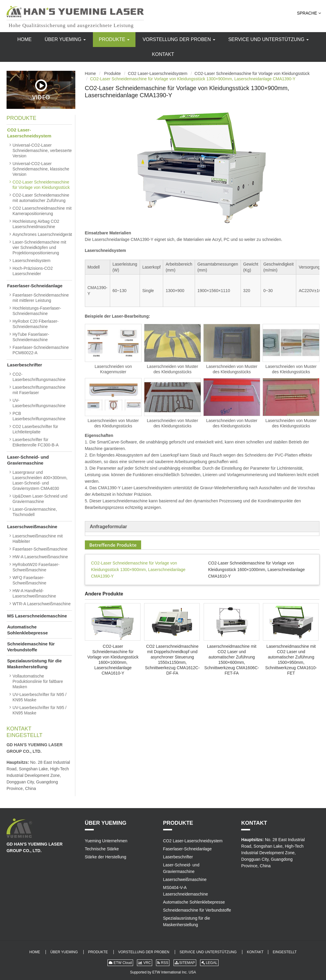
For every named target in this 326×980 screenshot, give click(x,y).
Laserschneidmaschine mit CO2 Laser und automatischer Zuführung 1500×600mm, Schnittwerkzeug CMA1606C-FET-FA (232, 660)
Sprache (309, 13)
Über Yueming (65, 39)
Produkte (114, 39)
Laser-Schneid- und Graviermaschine (28, 460)
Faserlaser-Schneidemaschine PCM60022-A (41, 350)
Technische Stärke (102, 849)
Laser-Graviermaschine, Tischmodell (35, 512)
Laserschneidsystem (32, 261)
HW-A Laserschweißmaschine (40, 557)
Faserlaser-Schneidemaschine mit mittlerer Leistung (41, 298)
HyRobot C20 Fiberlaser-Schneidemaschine (36, 324)
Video (41, 90)
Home (24, 39)
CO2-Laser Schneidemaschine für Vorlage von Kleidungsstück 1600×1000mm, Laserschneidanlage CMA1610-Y (256, 570)
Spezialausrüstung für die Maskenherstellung (34, 664)
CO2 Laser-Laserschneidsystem (158, 73)
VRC (145, 963)
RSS (163, 963)
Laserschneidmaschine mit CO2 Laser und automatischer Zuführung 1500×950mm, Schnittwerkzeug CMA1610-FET (291, 660)
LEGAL (209, 963)
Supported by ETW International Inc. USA (163, 972)
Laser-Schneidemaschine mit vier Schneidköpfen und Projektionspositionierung (39, 247)
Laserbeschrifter (25, 365)
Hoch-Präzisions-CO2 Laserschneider (33, 271)
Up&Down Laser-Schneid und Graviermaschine (40, 499)
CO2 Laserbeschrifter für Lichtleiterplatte (35, 429)
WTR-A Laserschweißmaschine (42, 604)
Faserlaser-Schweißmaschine (40, 549)
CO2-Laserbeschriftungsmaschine (39, 377)
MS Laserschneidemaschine (37, 616)
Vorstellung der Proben (179, 39)
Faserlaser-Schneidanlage (35, 286)
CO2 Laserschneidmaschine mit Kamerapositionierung (42, 211)
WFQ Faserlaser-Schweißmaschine (29, 580)
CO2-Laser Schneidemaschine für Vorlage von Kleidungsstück (252, 73)
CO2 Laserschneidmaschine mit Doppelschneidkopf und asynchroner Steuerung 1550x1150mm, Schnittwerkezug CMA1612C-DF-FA (172, 660)
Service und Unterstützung (269, 39)
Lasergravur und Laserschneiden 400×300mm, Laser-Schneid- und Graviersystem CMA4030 (40, 480)
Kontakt (163, 54)
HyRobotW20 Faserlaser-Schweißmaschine (36, 567)
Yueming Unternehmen (106, 841)
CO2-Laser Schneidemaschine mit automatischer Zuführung (41, 198)
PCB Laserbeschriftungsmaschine (39, 416)
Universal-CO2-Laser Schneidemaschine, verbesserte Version (42, 150)
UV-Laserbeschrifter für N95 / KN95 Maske (39, 697)
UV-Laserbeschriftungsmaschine (39, 403)
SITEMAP (185, 963)
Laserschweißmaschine (32, 527)
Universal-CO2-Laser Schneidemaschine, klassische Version (41, 169)
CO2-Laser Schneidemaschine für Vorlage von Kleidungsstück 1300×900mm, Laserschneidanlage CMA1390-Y (138, 570)
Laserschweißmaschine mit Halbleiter (38, 539)
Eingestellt (25, 735)
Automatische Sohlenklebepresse (28, 630)
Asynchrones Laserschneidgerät (42, 234)
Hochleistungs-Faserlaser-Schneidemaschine (37, 311)
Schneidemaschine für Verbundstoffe (31, 647)
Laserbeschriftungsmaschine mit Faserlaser (39, 390)
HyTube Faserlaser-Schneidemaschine (31, 337)
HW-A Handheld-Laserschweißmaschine (34, 593)
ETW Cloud (120, 963)
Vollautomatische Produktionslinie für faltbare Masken (38, 681)
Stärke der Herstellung (106, 857)
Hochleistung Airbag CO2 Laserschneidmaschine (36, 224)
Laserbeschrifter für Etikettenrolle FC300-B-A (36, 442)
